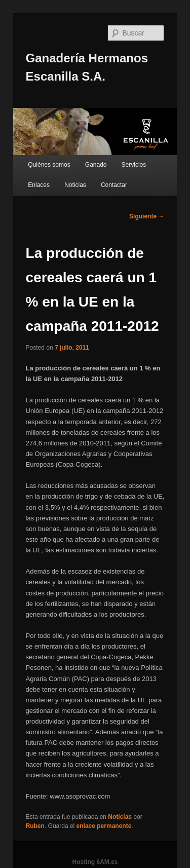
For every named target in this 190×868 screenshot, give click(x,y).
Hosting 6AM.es (95, 862)
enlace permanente (104, 826)
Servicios (134, 165)
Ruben (35, 826)
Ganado (96, 165)
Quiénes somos (49, 165)
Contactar (114, 185)
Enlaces (39, 185)
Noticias (75, 185)
